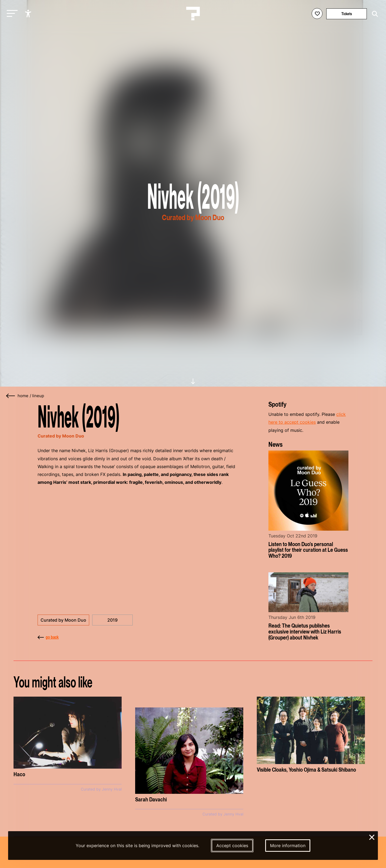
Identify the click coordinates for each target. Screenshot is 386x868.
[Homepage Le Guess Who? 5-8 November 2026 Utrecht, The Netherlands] (193, 14)
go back (48, 637)
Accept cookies (232, 846)
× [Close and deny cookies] (372, 837)
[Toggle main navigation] (11, 14)
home (23, 396)
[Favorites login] (317, 14)
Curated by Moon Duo (63, 620)
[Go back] (11, 396)
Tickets (347, 14)
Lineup (38, 396)
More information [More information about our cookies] (288, 846)
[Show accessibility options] (29, 14)
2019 (112, 620)
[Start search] (374, 14)
